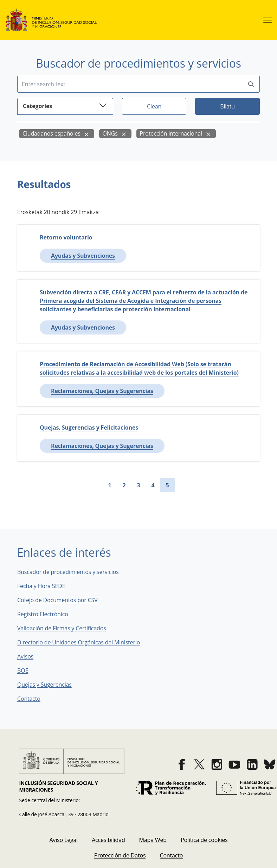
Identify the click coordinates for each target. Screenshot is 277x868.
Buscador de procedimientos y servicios (68, 572)
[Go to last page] (192, 485)
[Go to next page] (180, 485)
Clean (154, 106)
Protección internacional (171, 133)
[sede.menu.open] (268, 20)
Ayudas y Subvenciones (83, 256)
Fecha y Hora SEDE (41, 586)
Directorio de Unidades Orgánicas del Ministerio (79, 642)
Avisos (25, 656)
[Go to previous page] (97, 485)
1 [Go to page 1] (110, 485)
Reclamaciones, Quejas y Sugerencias (102, 391)
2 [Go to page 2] (124, 485)
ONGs (110, 133)
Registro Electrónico (43, 614)
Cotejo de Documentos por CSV (62, 600)
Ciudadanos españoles (51, 133)
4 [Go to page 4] (153, 485)
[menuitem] (63, 840)
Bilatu (227, 106)
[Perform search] (251, 84)
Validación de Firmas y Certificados (67, 628)
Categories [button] (65, 105)
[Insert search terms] (130, 84)
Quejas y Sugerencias (44, 685)
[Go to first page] (86, 485)
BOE (28, 670)
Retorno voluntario (66, 237)
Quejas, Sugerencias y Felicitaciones (89, 427)
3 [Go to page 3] (139, 485)
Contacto (34, 699)
